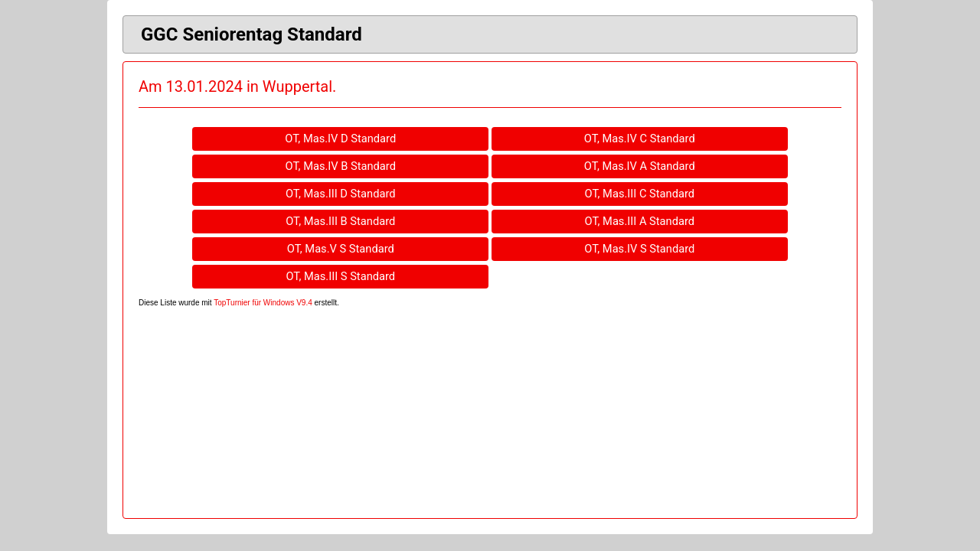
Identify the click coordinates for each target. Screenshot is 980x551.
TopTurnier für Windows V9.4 (263, 303)
